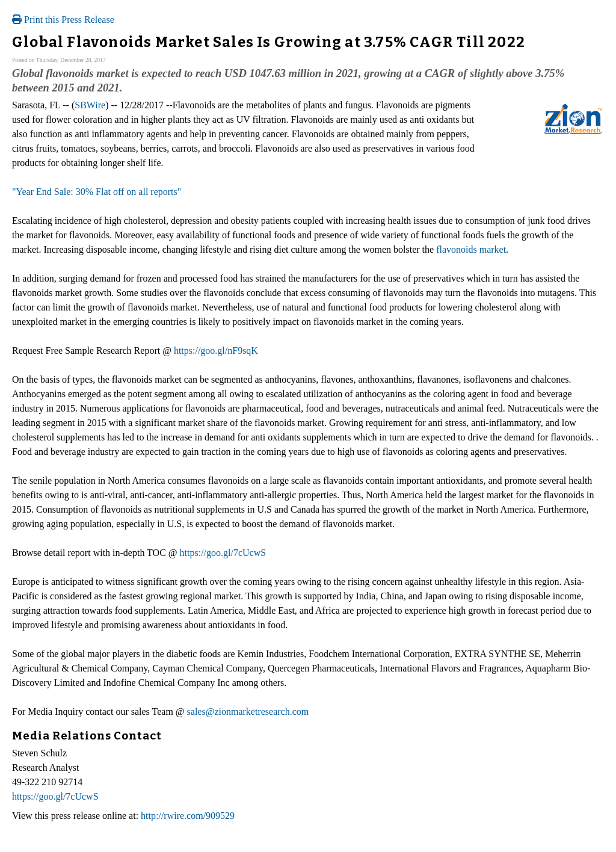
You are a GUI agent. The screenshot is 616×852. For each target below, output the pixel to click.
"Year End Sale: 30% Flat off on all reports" (97, 192)
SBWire (90, 105)
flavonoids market (471, 249)
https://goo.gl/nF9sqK (216, 350)
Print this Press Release (63, 20)
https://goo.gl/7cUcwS (223, 553)
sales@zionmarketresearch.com (248, 712)
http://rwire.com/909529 (188, 816)
